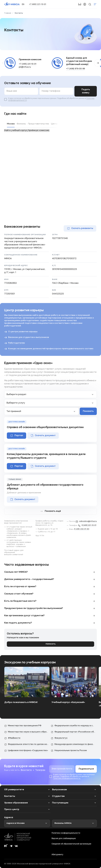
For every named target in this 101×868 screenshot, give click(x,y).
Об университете (14, 790)
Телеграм (40, 770)
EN (23, 4)
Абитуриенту (57, 854)
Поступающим (60, 803)
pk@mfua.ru (25, 67)
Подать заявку (86, 91)
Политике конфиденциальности (67, 778)
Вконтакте (26, 770)
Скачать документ (43, 436)
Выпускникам (59, 790)
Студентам (58, 796)
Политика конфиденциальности (66, 833)
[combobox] (50, 394)
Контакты (10, 796)
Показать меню (95, 4)
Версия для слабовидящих (64, 838)
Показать (88, 411)
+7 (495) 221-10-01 (38, 4)
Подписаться (86, 769)
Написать (51, 644)
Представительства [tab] (38, 124)
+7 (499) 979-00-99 (75, 69)
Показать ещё (50, 511)
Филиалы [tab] (21, 124)
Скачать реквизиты (80, 228)
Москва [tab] (11, 124)
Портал (17, 436)
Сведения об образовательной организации (71, 844)
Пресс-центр (12, 810)
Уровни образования (16, 803)
